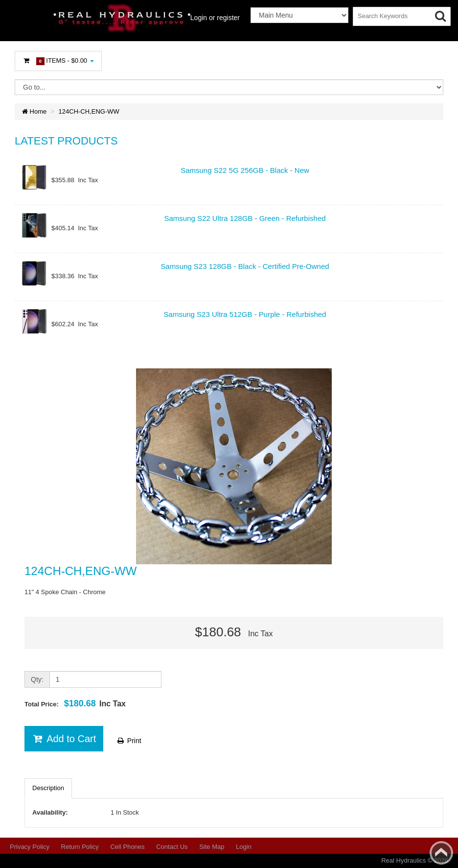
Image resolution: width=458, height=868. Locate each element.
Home (34, 111)
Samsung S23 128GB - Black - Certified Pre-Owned (245, 266)
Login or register (215, 18)
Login (244, 847)
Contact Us (172, 847)
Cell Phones (127, 847)
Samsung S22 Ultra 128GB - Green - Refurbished (245, 218)
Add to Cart (64, 739)
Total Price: (75, 703)
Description (48, 788)
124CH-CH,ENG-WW (89, 111)
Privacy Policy (30, 847)
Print (129, 741)
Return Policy (80, 847)
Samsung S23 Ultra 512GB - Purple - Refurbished (245, 314)
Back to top (441, 853)
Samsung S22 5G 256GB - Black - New (245, 170)
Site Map (212, 847)
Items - (58, 61)
